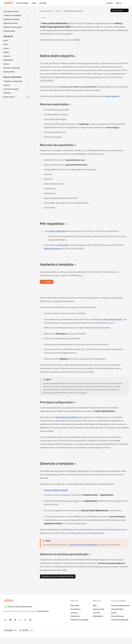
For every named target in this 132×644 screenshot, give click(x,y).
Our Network (75, 609)
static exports (113, 96)
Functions (64, 245)
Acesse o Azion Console (56, 490)
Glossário (7, 93)
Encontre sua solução (12, 68)
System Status (16, 97)
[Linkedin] (10, 620)
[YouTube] (15, 620)
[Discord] (30, 620)
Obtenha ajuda (9, 31)
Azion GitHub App (113, 319)
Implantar (47, 282)
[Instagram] (25, 620)
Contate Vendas (117, 616)
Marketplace (98, 616)
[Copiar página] (117, 10)
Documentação (117, 609)
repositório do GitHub (67, 417)
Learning (96, 613)
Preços (114, 613)
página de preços (52, 249)
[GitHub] (5, 620)
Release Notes (9, 72)
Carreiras (74, 613)
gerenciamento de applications (83, 545)
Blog (95, 606)
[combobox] (8, 632)
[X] (20, 620)
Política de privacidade (79, 620)
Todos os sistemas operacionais (19, 607)
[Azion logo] (33, 601)
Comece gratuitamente (120, 606)
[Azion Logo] (8, 3)
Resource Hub (99, 609)
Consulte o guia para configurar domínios (58, 576)
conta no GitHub (57, 231)
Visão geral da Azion (11, 11)
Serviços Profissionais (120, 620)
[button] (16, 11)
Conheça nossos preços (13, 27)
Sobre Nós (75, 606)
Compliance (75, 616)
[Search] (126, 3)
